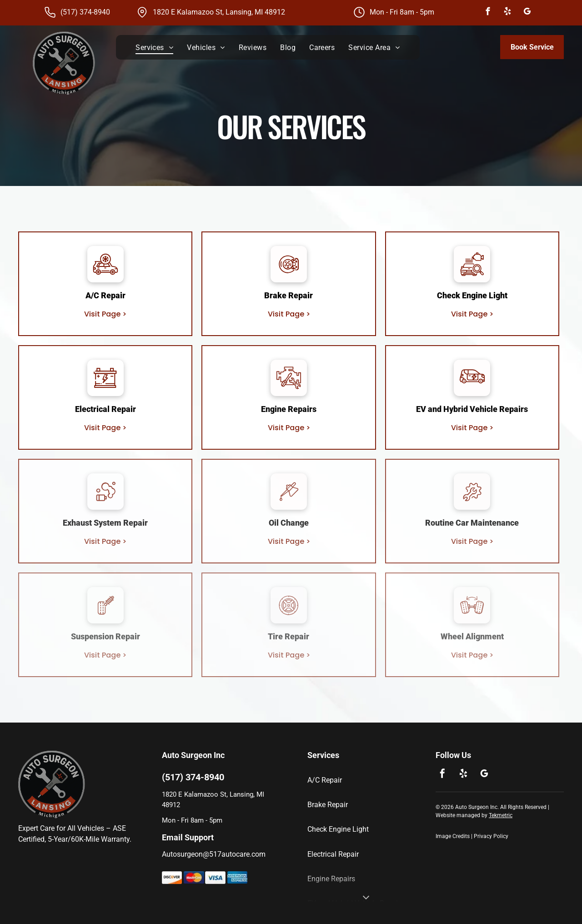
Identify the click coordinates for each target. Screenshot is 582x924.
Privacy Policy (491, 836)
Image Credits (453, 836)
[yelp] (507, 13)
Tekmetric (501, 815)
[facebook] (488, 13)
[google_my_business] (527, 13)
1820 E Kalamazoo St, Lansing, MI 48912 (219, 12)
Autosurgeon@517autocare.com (214, 854)
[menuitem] (154, 47)
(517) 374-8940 (85, 12)
